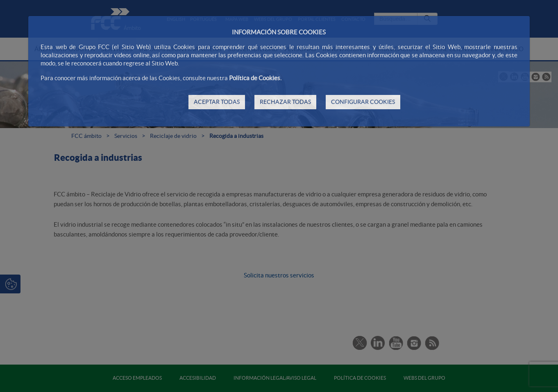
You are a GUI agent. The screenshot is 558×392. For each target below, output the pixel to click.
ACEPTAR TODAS (217, 102)
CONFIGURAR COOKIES (363, 102)
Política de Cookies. (255, 78)
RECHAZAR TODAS (285, 102)
